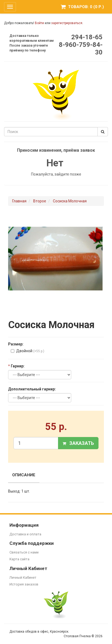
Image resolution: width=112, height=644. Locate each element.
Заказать (78, 443)
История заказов (24, 584)
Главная (19, 201)
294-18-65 (87, 37)
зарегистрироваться (67, 23)
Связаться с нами (24, 552)
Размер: (16, 344)
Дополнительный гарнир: (32, 389)
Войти (39, 23)
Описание (24, 475)
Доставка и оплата (25, 534)
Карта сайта (19, 559)
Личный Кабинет (23, 577)
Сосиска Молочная (70, 201)
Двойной (28, 351)
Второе (40, 201)
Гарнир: (16, 366)
